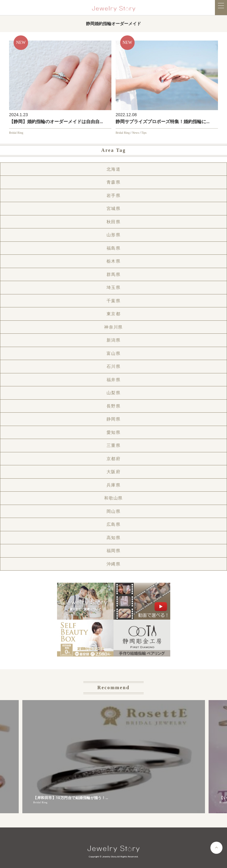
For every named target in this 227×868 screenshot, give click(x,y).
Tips (144, 133)
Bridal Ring (16, 133)
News (136, 133)
